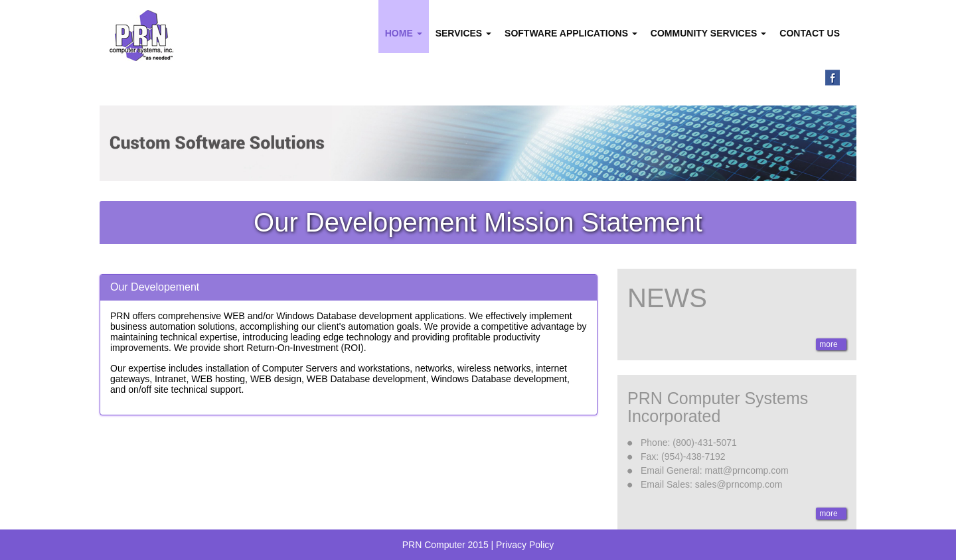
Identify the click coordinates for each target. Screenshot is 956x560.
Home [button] (404, 33)
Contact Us (810, 33)
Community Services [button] (708, 33)
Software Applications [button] (571, 33)
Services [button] (463, 33)
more (830, 344)
